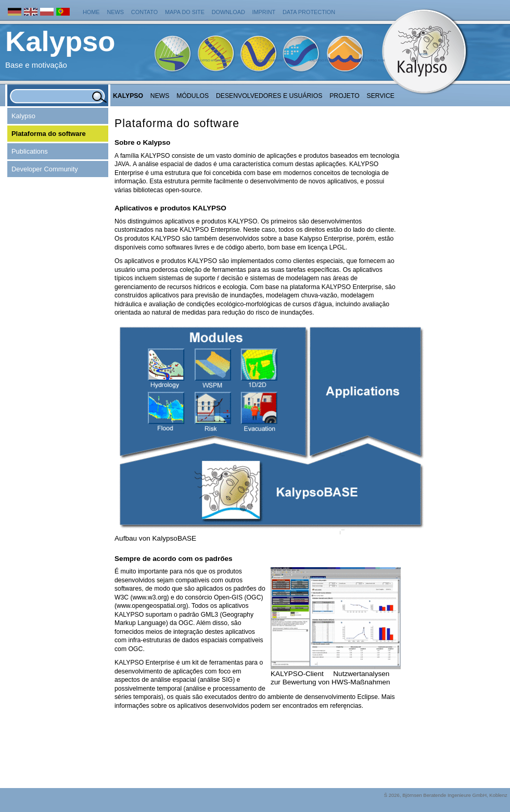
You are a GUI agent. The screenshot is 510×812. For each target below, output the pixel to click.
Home (91, 12)
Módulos (193, 96)
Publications (30, 151)
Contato (144, 12)
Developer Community (45, 169)
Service (381, 96)
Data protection (309, 12)
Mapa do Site (185, 12)
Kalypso (128, 96)
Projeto (345, 96)
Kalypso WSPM (270, 60)
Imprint (264, 12)
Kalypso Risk (374, 60)
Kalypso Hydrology (213, 60)
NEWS (160, 96)
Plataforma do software (49, 134)
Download (228, 12)
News (115, 12)
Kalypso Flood (323, 60)
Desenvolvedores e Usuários (269, 96)
